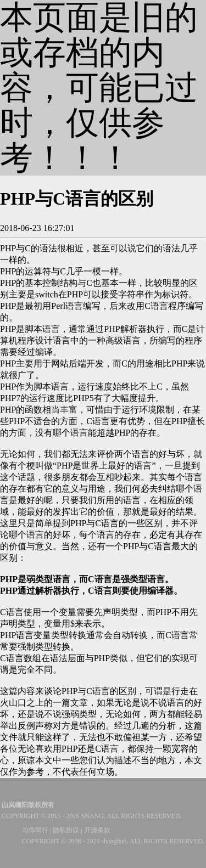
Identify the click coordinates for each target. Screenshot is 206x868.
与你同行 (35, 830)
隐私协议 (66, 830)
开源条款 (97, 830)
